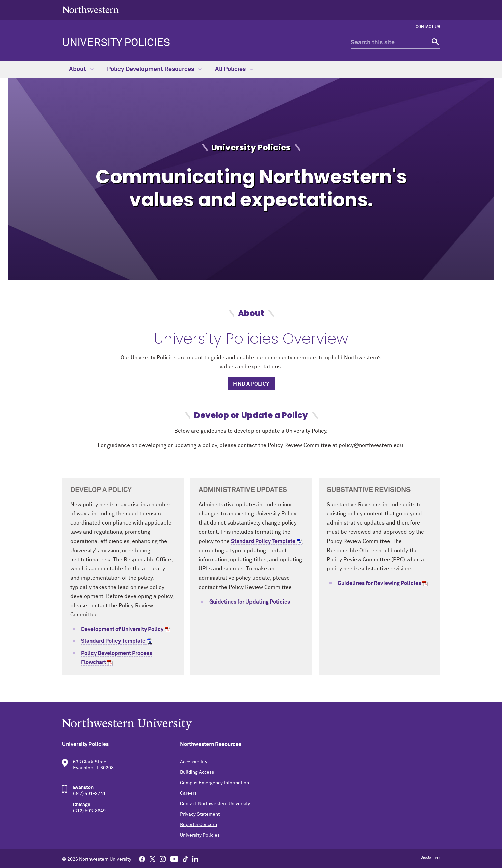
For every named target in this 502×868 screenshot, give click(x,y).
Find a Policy (251, 384)
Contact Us (428, 27)
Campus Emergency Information (215, 783)
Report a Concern (199, 825)
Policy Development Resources (154, 69)
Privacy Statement (200, 814)
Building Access (197, 772)
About (81, 69)
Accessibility (194, 762)
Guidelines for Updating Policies (250, 602)
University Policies (116, 43)
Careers (188, 793)
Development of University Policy (122, 629)
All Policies (234, 69)
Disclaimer (430, 858)
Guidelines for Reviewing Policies (379, 583)
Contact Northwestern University (215, 804)
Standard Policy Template (113, 641)
